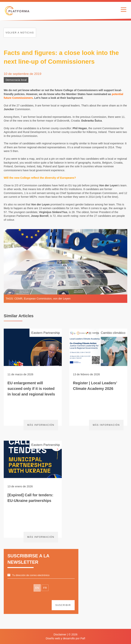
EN (37, 588)
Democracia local (16, 80)
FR (45, 588)
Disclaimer (60, 634)
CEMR (18, 299)
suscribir (63, 605)
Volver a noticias (20, 33)
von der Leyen (62, 299)
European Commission (38, 299)
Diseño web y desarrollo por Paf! (65, 638)
